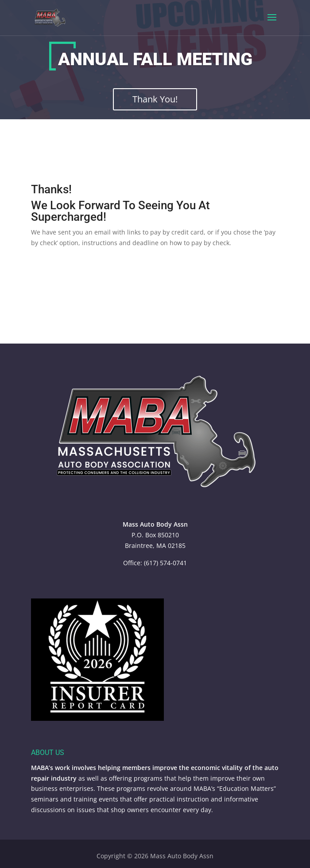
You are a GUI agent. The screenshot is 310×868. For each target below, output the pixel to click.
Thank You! (155, 99)
